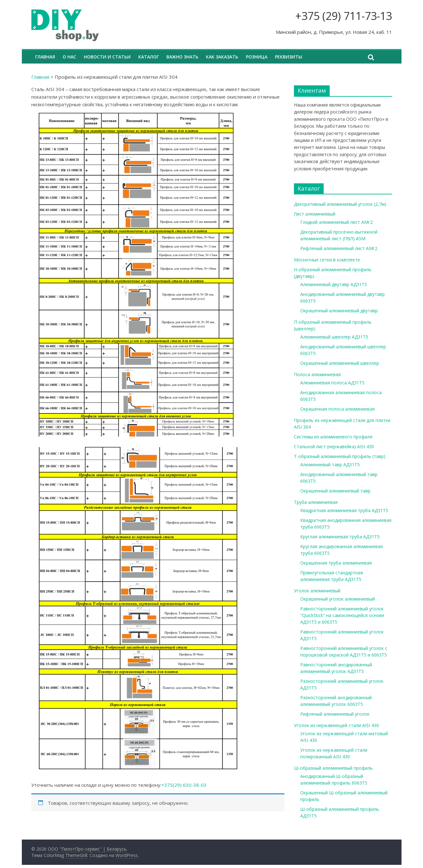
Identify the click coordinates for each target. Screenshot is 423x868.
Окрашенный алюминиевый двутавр (339, 311)
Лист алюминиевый (315, 214)
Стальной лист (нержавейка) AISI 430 (334, 446)
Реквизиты (289, 57)
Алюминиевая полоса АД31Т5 (332, 383)
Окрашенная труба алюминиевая (336, 563)
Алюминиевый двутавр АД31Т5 (334, 284)
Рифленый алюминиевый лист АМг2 (339, 248)
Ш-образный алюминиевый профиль (333, 768)
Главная (45, 57)
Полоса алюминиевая (317, 374)
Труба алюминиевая (316, 502)
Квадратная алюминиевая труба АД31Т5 (344, 510)
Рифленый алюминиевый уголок (335, 714)
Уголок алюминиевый (317, 591)
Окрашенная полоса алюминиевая (337, 409)
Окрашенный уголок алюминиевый (338, 599)
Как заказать (222, 57)
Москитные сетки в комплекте (327, 260)
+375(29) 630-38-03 (184, 785)
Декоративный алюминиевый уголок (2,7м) (340, 204)
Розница (257, 57)
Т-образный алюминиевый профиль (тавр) (340, 456)
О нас (69, 57)
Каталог (149, 57)
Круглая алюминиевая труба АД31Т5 (340, 537)
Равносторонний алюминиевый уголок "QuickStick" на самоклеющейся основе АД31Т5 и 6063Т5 (342, 615)
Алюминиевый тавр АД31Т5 (330, 465)
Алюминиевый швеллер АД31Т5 (334, 337)
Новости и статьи (107, 57)
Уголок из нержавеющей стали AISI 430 (336, 725)
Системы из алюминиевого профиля (333, 437)
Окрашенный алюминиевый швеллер (340, 363)
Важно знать (182, 57)
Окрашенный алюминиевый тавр (335, 491)
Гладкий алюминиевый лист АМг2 (336, 222)
